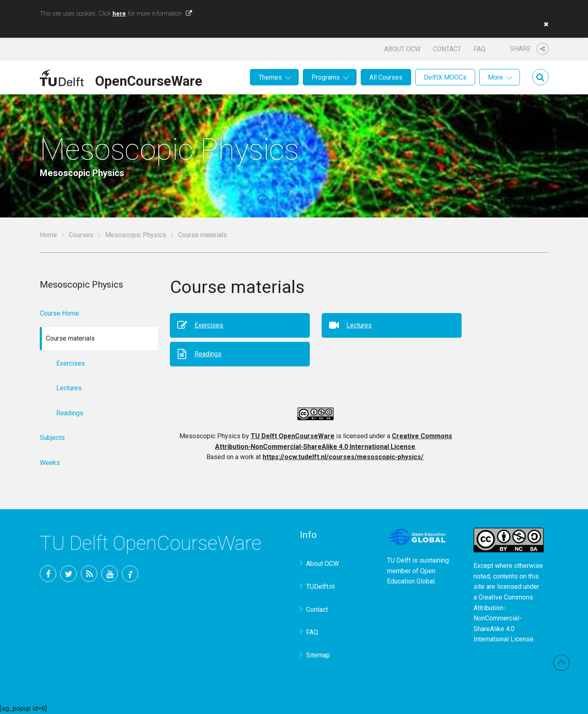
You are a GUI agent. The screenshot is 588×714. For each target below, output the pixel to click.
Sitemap (318, 655)
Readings (208, 354)
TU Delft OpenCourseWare (293, 436)
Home (48, 235)
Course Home (59, 313)
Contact (447, 49)
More (495, 77)
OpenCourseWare (149, 80)
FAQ (479, 49)
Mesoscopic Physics (136, 235)
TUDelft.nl (320, 587)
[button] (544, 24)
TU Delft (130, 574)
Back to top (561, 663)
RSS (89, 574)
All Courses (386, 77)
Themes (270, 77)
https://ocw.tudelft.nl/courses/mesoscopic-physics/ (343, 457)
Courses (81, 235)
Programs (326, 77)
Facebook (48, 574)
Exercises (209, 325)
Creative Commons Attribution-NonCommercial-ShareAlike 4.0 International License (503, 618)
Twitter (69, 574)
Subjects (52, 438)
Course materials (202, 235)
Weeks (50, 463)
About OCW (402, 49)
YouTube (110, 574)
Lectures (359, 325)
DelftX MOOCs (445, 77)
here (119, 14)
